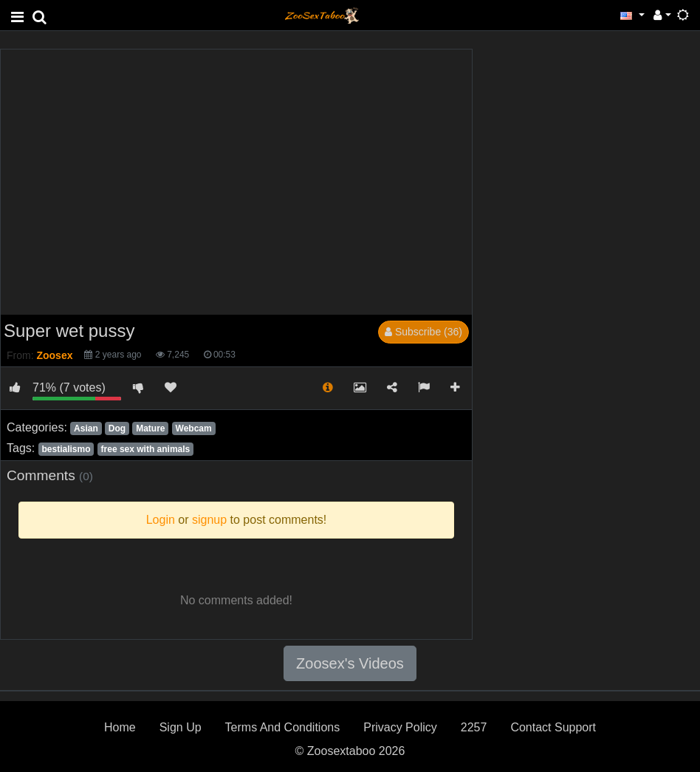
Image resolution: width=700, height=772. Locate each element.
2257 (474, 727)
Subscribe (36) (423, 332)
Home (120, 727)
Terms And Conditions (283, 727)
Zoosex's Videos (350, 663)
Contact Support (553, 727)
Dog (117, 428)
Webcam (194, 428)
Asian (86, 428)
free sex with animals (146, 449)
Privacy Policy (400, 727)
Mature (150, 428)
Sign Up (181, 727)
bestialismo (66, 449)
